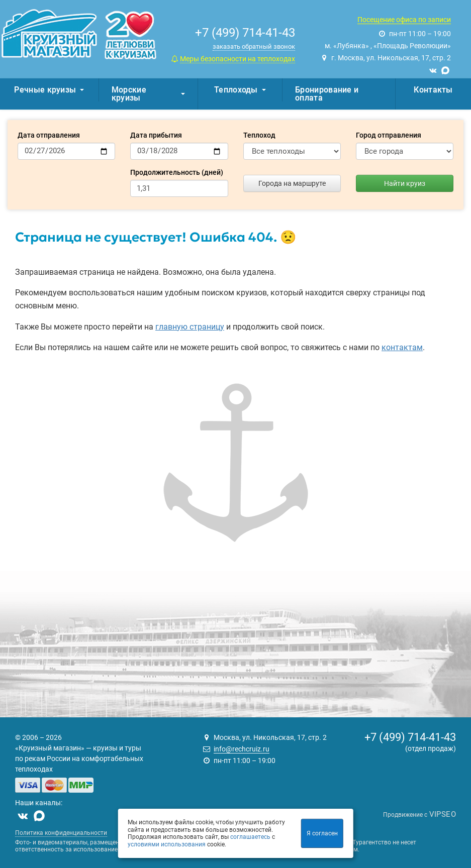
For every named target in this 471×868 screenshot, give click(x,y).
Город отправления (389, 135)
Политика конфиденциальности (61, 833)
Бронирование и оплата (327, 94)
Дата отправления (49, 135)
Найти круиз (405, 183)
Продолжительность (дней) (177, 172)
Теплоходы (240, 90)
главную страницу (190, 327)
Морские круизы (148, 94)
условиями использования (167, 844)
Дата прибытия (156, 135)
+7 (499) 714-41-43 (410, 737)
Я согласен (322, 833)
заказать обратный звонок (254, 46)
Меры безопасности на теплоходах (238, 59)
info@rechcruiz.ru (242, 749)
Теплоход (259, 135)
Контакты (433, 90)
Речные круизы (49, 90)
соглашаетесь (250, 837)
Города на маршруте (292, 183)
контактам (402, 347)
